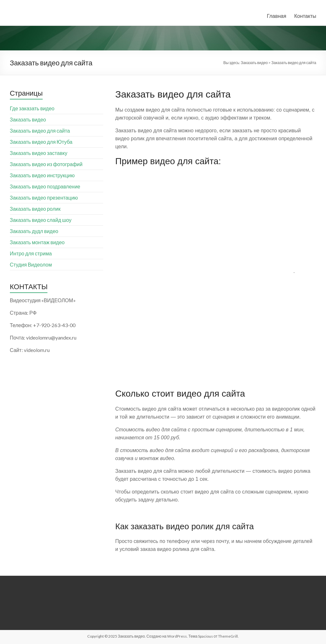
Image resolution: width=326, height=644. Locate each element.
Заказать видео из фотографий (46, 164)
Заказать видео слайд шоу (41, 220)
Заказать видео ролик (35, 209)
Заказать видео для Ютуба (41, 142)
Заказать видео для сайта (40, 131)
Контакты (305, 16)
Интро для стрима (31, 253)
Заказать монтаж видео (37, 242)
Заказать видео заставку (39, 153)
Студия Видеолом (31, 264)
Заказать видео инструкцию (42, 175)
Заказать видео (28, 119)
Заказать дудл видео (34, 231)
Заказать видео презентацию (44, 198)
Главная (276, 16)
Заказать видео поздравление (45, 186)
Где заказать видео (32, 108)
